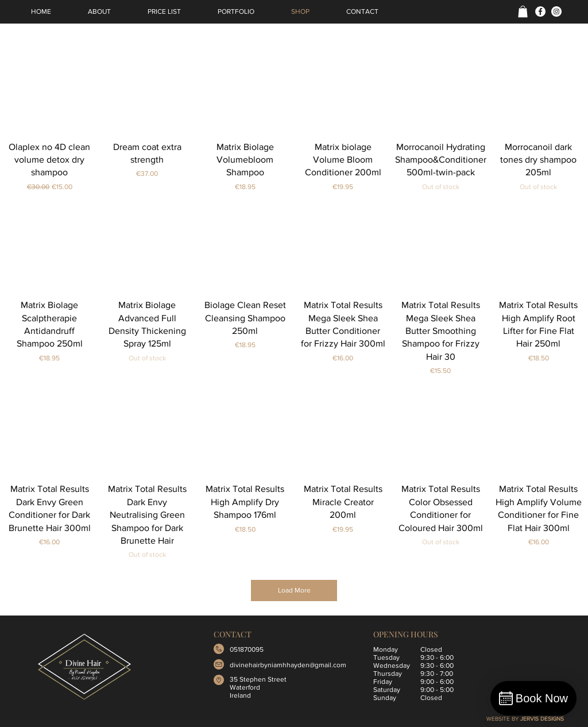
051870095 (247, 649)
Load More (294, 590)
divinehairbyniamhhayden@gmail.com (288, 665)
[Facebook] (540, 11)
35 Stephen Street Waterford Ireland (258, 687)
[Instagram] (556, 11)
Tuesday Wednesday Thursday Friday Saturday (392, 674)
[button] (523, 11)
